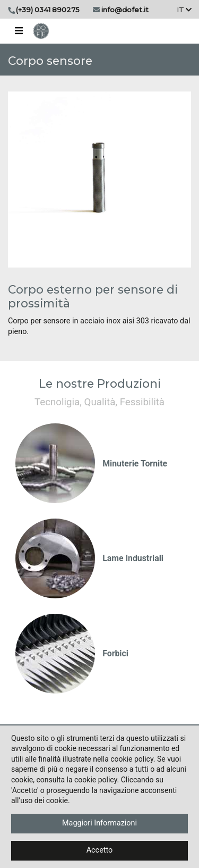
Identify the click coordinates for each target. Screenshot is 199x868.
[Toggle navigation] (19, 31)
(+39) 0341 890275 (48, 10)
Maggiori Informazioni (99, 823)
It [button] (184, 10)
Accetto (100, 850)
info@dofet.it (125, 10)
